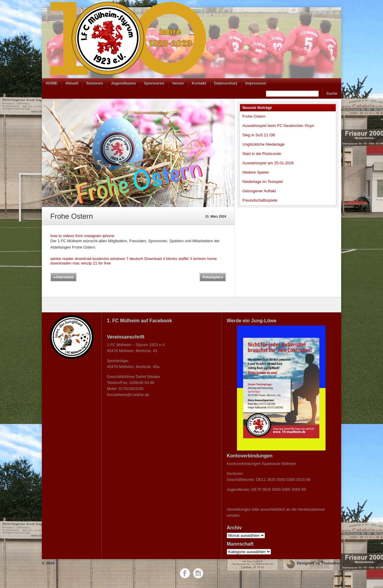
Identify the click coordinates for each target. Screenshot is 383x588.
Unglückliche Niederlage (263, 144)
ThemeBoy (331, 563)
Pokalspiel (213, 277)
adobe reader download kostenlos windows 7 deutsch (97, 259)
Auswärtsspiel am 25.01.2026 (268, 163)
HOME (52, 83)
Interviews (64, 277)
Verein (178, 83)
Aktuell (72, 83)
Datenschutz (226, 83)
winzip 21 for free (96, 263)
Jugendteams (123, 83)
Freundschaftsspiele (260, 200)
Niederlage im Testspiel (263, 182)
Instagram (198, 573)
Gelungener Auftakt (259, 191)
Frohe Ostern (254, 116)
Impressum (255, 83)
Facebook (185, 573)
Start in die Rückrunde (262, 154)
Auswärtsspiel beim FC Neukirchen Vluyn (278, 126)
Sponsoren (154, 83)
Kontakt (199, 83)
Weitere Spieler (256, 172)
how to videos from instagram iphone (82, 236)
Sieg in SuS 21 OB (259, 135)
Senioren (95, 83)
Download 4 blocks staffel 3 (168, 259)
